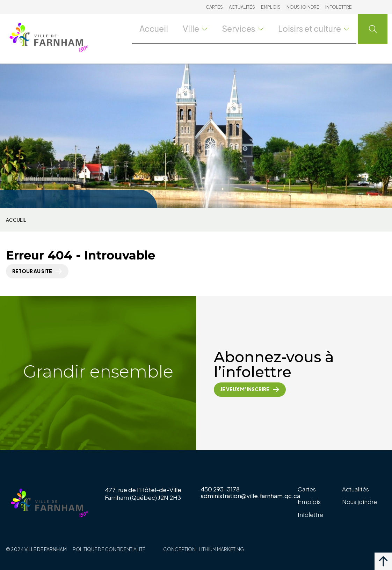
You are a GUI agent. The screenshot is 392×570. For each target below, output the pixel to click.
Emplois (271, 7)
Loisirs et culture (318, 28)
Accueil (163, 28)
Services (252, 28)
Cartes (214, 7)
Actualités (242, 7)
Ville (205, 28)
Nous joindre (303, 7)
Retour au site (32, 271)
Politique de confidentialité (109, 549)
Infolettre (339, 7)
